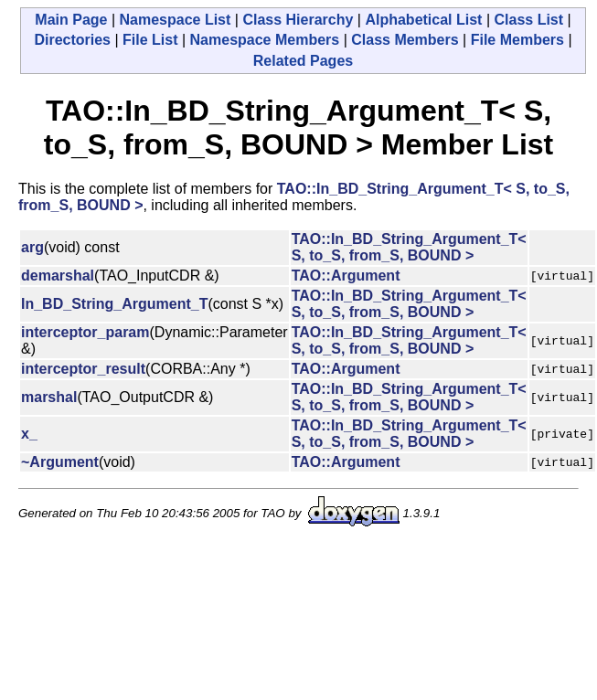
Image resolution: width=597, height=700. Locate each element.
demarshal (58, 276)
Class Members (405, 40)
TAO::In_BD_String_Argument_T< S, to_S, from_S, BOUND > (409, 247)
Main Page (71, 20)
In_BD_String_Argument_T (114, 304)
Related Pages (303, 61)
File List (150, 40)
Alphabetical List (423, 20)
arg (32, 247)
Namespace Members (265, 40)
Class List (528, 20)
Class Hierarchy (298, 20)
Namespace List (176, 20)
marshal (49, 397)
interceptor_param (85, 332)
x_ (29, 434)
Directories (72, 40)
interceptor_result (83, 369)
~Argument (60, 462)
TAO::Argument (346, 276)
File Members (517, 40)
